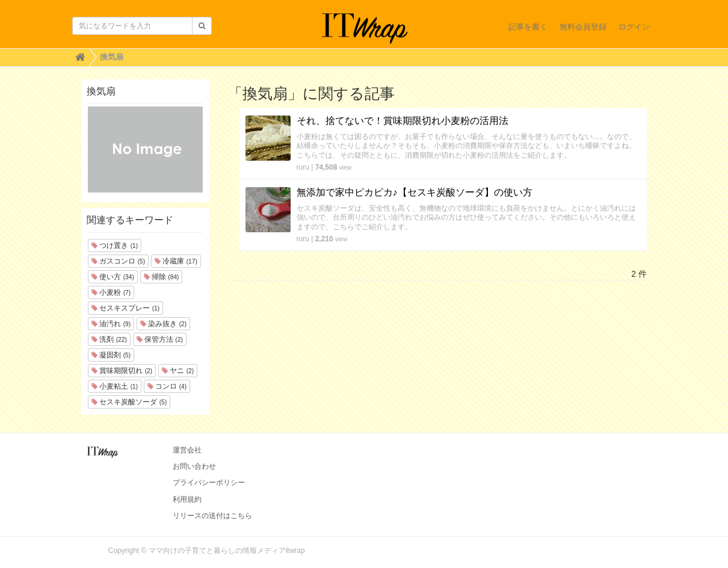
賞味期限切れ (122, 371)
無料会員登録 (583, 27)
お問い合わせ (194, 466)
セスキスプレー (125, 308)
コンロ (167, 386)
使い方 (113, 277)
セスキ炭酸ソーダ (129, 402)
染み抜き (163, 324)
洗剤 (109, 339)
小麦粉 (111, 292)
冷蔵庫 (176, 261)
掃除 (162, 277)
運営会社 (187, 450)
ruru (303, 167)
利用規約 (187, 499)
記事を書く (528, 27)
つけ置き (115, 245)
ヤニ (178, 371)
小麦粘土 (115, 386)
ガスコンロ (118, 261)
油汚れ (111, 324)
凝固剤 (111, 355)
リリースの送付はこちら (212, 516)
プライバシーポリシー (209, 483)
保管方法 (160, 339)
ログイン (634, 27)
